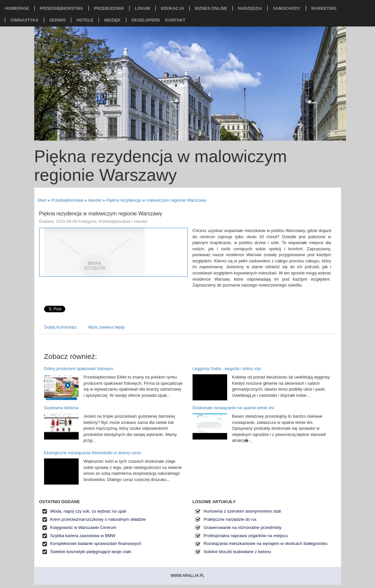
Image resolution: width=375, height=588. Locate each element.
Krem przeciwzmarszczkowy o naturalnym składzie (98, 519)
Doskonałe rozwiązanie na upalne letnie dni (233, 408)
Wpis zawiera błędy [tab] (106, 327)
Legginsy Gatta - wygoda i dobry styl (227, 369)
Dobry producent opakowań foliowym (79, 369)
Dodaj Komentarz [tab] (61, 327)
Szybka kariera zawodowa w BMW (83, 536)
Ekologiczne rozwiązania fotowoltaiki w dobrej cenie (93, 453)
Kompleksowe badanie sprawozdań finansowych (96, 543)
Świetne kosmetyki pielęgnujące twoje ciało (91, 552)
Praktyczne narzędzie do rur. (231, 519)
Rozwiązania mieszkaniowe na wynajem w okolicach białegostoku (266, 543)
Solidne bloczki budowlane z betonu (237, 552)
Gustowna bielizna (61, 408)
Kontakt (175, 20)
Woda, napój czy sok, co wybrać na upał (88, 511)
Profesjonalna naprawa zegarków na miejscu (246, 536)
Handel (95, 200)
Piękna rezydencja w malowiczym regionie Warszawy (156, 200)
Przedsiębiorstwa (67, 200)
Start (42, 200)
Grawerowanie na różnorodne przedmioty (242, 527)
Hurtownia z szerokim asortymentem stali (242, 511)
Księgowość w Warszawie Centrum (83, 527)
